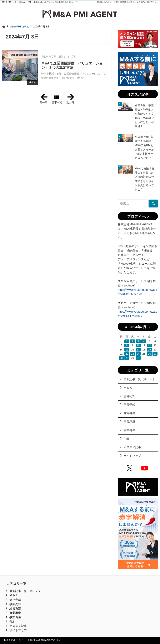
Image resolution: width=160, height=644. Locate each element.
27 (155, 354)
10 (138, 345)
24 (138, 354)
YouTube (145, 469)
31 (138, 358)
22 (127, 354)
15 (127, 350)
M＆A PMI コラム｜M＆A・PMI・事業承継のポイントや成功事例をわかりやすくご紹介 (43, 2)
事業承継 (129, 422)
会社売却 (129, 396)
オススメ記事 (132, 447)
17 (138, 350)
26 (149, 354)
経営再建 (129, 413)
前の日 (44, 99)
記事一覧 (57, 102)
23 (132, 354)
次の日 (71, 99)
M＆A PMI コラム (14, 640)
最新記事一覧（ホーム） (140, 379)
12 (149, 345)
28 (121, 358)
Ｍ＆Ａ (32, 82)
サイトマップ (132, 456)
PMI (126, 439)
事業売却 (129, 405)
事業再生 (129, 430)
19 (149, 350)
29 (127, 358)
